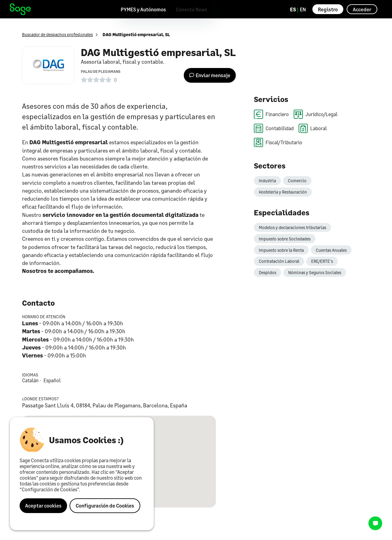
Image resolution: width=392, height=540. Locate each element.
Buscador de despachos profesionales (57, 34)
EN (303, 9)
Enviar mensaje (210, 75)
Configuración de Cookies (105, 506)
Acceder (362, 9)
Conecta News (192, 9)
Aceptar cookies (43, 506)
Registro (328, 9)
